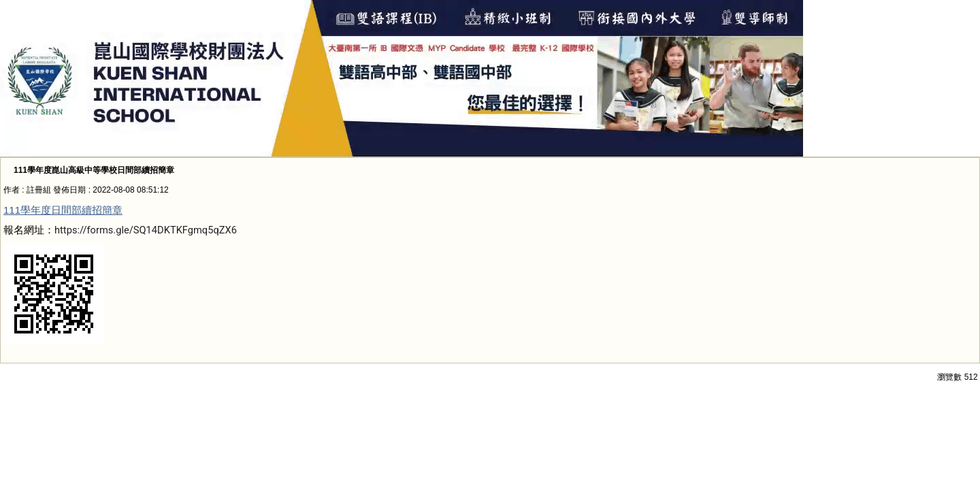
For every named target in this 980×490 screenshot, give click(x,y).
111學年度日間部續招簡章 (63, 210)
